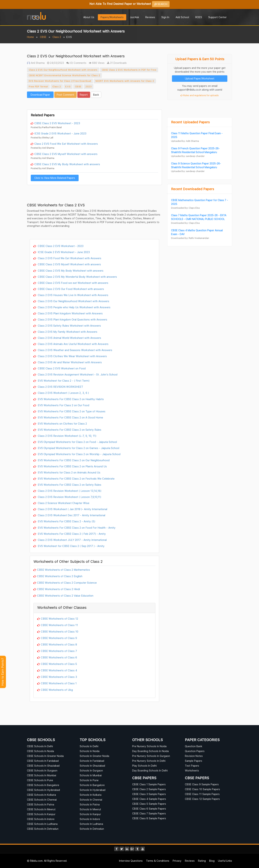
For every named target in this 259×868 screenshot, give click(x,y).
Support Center (217, 17)
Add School (182, 17)
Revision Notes (194, 756)
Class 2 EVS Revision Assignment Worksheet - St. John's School (77, 374)
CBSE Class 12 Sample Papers (202, 799)
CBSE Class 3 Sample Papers (149, 794)
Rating (202, 861)
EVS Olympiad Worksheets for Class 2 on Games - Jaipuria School (78, 448)
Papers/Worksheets (112, 17)
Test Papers (192, 766)
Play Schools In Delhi (144, 766)
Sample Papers (194, 761)
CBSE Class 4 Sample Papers (149, 799)
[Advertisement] (94, 103)
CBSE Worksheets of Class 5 (59, 664)
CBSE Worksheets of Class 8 (59, 644)
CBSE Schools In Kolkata (41, 795)
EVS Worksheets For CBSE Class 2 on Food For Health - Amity (76, 528)
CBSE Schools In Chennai (42, 800)
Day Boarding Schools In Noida (150, 751)
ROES (199, 17)
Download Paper (40, 95)
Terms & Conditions (158, 861)
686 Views (97, 63)
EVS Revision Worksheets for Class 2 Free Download (60, 81)
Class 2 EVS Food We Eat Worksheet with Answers (66, 144)
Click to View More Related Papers (55, 178)
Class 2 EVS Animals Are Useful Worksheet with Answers (73, 344)
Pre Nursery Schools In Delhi (149, 761)
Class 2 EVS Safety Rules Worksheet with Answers (69, 326)
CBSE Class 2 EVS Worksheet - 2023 (57, 123)
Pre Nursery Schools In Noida (149, 746)
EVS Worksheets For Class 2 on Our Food (63, 405)
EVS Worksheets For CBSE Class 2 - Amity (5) (66, 521)
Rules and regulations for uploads (200, 95)
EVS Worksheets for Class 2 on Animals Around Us (69, 472)
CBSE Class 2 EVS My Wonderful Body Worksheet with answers (77, 277)
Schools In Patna (90, 804)
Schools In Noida (90, 751)
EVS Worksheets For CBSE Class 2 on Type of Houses (71, 411)
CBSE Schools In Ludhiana (42, 824)
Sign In (165, 17)
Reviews (150, 17)
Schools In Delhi (89, 746)
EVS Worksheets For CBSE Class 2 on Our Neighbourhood (73, 460)
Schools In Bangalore (92, 785)
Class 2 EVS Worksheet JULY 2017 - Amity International (72, 540)
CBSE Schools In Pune (40, 780)
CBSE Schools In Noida (40, 751)
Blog (212, 861)
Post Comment (65, 95)
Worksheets (192, 770)
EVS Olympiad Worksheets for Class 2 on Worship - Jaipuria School (79, 454)
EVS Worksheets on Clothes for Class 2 (62, 423)
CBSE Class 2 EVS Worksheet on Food (61, 368)
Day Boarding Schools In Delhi (150, 770)
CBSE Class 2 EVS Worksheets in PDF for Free (129, 70)
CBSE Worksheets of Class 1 (59, 683)
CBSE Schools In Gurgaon (42, 770)
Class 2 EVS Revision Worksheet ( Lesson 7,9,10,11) (69, 497)
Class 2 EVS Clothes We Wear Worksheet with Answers (72, 356)
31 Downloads (117, 63)
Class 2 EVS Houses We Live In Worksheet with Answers (73, 295)
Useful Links (225, 861)
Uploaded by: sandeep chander (188, 156)
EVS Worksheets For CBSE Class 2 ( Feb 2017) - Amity (71, 534)
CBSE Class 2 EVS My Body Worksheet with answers (67, 164)
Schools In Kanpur (90, 814)
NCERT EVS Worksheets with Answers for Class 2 (125, 81)
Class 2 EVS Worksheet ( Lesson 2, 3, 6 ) (63, 393)
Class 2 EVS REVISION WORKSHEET (60, 387)
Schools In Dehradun (92, 829)
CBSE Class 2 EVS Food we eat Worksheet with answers (73, 283)
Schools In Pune (89, 780)
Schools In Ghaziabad (92, 766)
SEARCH (161, 4)
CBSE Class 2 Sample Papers (149, 789)
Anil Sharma (36, 63)
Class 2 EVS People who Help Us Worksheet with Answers (74, 307)
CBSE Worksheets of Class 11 (59, 625)
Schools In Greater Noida (94, 756)
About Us (89, 17)
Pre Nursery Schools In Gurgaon (151, 756)
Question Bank (194, 746)
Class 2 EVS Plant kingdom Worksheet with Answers (70, 313)
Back (96, 95)
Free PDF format (38, 86)
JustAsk (134, 17)
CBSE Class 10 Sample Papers (202, 789)
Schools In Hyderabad (93, 790)
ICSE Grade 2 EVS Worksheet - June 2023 (60, 133)
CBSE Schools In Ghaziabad (43, 766)
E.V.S (68, 86)
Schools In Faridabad (92, 761)
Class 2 (57, 37)
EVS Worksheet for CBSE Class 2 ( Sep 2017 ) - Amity (71, 546)
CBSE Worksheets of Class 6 (59, 657)
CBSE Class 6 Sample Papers (149, 809)
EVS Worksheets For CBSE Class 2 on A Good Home (70, 417)
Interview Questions (131, 861)
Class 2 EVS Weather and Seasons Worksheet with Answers (75, 350)
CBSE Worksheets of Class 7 (59, 651)
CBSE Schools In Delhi (40, 746)
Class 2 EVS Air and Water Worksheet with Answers (69, 362)
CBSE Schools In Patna (41, 804)
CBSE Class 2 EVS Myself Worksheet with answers (66, 154)
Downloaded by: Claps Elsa (185, 208)
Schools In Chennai (91, 800)
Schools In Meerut (90, 809)
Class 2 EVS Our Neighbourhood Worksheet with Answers (63, 70)
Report (84, 95)
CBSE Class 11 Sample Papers (202, 794)
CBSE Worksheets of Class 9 (59, 638)
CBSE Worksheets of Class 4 (59, 670)
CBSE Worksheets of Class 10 (60, 631)
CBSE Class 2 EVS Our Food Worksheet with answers (71, 289)
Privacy (177, 861)
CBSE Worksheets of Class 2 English (60, 576)
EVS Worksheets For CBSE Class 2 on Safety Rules (69, 430)
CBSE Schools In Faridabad (43, 761)
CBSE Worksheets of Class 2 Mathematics (63, 570)
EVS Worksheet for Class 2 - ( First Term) (63, 381)
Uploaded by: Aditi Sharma (185, 141)
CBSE (43, 37)
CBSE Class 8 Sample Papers (149, 818)
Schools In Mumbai (91, 775)
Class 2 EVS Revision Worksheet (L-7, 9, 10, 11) (67, 436)
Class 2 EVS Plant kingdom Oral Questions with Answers (72, 319)
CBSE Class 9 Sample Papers (202, 784)
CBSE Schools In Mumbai (42, 775)
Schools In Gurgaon (91, 770)
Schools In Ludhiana (91, 824)
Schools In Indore (90, 819)
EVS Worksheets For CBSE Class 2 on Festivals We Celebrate (76, 478)
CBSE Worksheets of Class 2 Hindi (58, 589)
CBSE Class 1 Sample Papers (149, 784)
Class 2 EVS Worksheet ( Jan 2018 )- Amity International (72, 509)
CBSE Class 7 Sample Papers (149, 813)
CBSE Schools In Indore (41, 819)
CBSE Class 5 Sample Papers (149, 804)
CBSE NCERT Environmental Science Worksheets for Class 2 (64, 75)
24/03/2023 (55, 63)
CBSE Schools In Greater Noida (45, 756)
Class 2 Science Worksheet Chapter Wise (63, 503)
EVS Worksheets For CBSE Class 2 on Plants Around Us (72, 466)
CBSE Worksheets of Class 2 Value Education (65, 596)
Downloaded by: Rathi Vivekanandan (190, 238)
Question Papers (195, 751)
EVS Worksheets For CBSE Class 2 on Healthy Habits (70, 399)
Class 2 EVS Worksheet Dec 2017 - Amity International (71, 515)
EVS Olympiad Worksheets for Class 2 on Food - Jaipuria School (77, 442)
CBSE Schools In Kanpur (41, 814)
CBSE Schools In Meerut (41, 809)
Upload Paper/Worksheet (200, 78)
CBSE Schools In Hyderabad (43, 790)
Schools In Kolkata (91, 795)
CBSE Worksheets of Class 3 (59, 677)
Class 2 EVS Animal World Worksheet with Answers (69, 338)
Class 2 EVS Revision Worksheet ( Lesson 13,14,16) (69, 491)
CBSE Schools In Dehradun (43, 829)
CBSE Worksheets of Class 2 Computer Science (67, 583)
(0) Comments (76, 63)
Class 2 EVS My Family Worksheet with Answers (67, 332)
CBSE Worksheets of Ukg (57, 690)
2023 (88, 86)
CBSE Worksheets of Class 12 (59, 619)
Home (30, 37)
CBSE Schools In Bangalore (43, 785)
